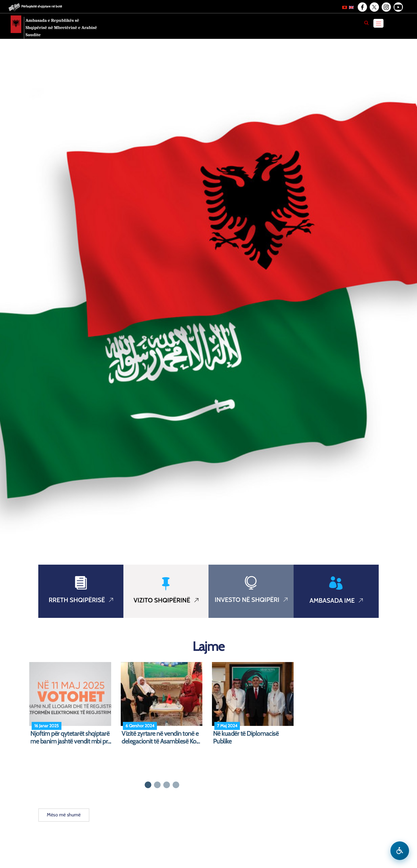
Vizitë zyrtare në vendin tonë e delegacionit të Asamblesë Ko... (161, 737)
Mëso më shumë (64, 815)
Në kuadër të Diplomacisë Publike (246, 737)
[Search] (366, 23)
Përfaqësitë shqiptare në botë (42, 6)
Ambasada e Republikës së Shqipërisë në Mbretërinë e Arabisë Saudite (61, 28)
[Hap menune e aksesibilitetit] (400, 851)
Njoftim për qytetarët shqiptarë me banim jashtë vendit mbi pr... (71, 737)
